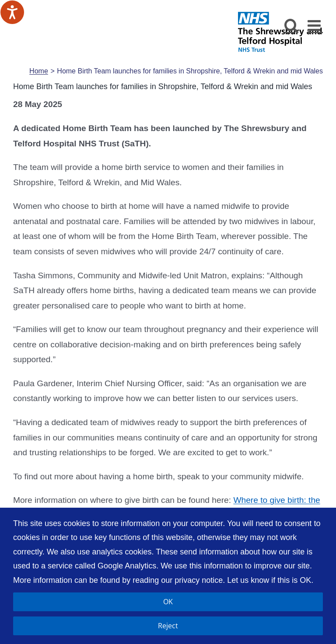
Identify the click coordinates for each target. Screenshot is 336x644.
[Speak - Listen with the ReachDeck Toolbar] (12, 12)
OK (168, 602)
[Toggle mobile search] (292, 25)
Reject (168, 626)
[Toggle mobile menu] (315, 25)
